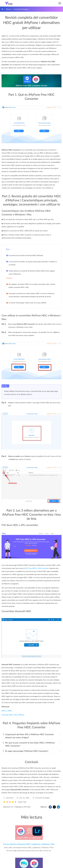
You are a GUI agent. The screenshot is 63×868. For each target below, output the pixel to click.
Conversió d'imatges (21, 9)
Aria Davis (10, 798)
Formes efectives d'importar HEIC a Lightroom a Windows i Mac (29, 844)
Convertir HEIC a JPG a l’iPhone (13, 715)
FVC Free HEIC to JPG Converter (37, 568)
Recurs (9, 9)
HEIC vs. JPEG (7, 711)
